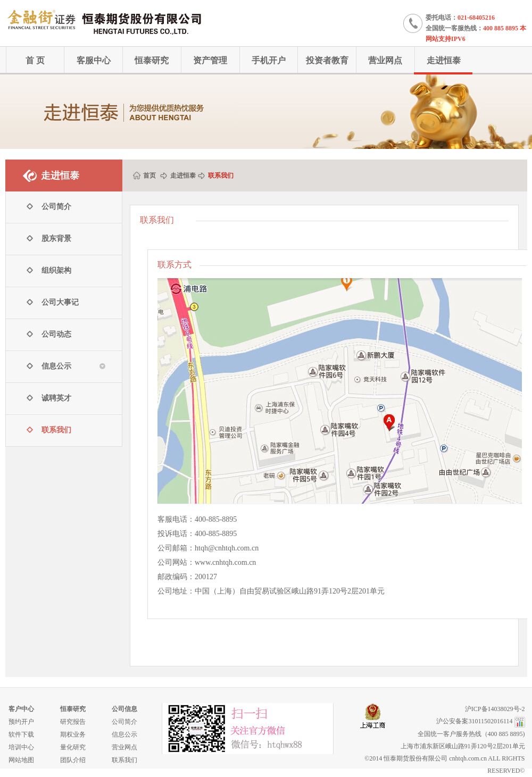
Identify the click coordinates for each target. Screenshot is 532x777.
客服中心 (94, 60)
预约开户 (21, 722)
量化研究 (73, 747)
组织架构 (56, 270)
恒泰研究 (152, 60)
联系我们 (56, 430)
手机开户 (269, 60)
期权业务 (73, 734)
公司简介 (56, 207)
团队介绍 (73, 760)
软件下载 (21, 734)
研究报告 (73, 722)
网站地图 (21, 760)
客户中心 (21, 709)
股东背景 (56, 239)
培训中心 (21, 747)
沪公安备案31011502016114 (474, 721)
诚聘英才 (56, 398)
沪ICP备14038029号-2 (495, 709)
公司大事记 (60, 302)
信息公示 (124, 734)
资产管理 (210, 60)
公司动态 (56, 334)
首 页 (35, 60)
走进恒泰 (444, 60)
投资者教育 (327, 60)
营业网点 (385, 60)
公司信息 (124, 709)
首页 (149, 176)
